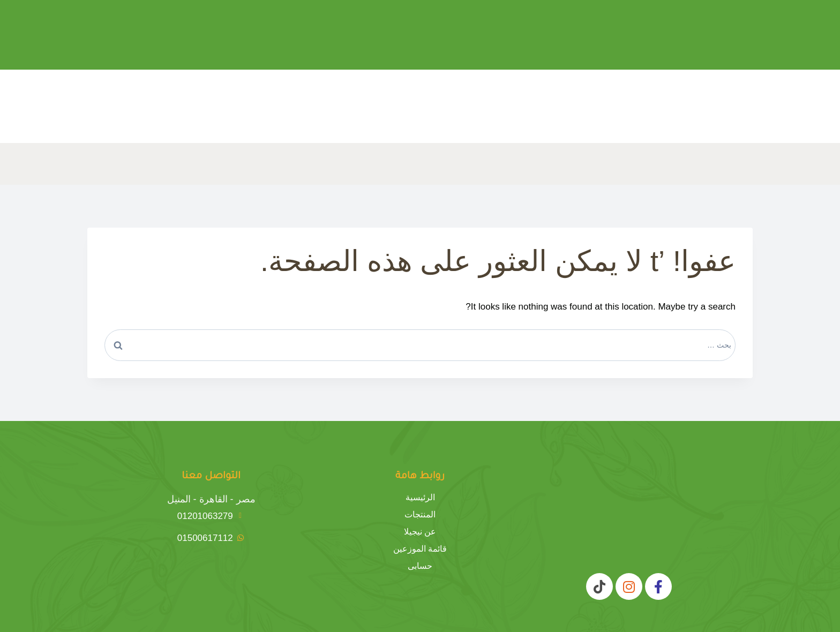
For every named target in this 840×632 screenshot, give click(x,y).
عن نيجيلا (420, 532)
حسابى (420, 566)
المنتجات (420, 515)
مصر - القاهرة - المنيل (211, 499)
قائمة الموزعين (420, 549)
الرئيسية (420, 498)
